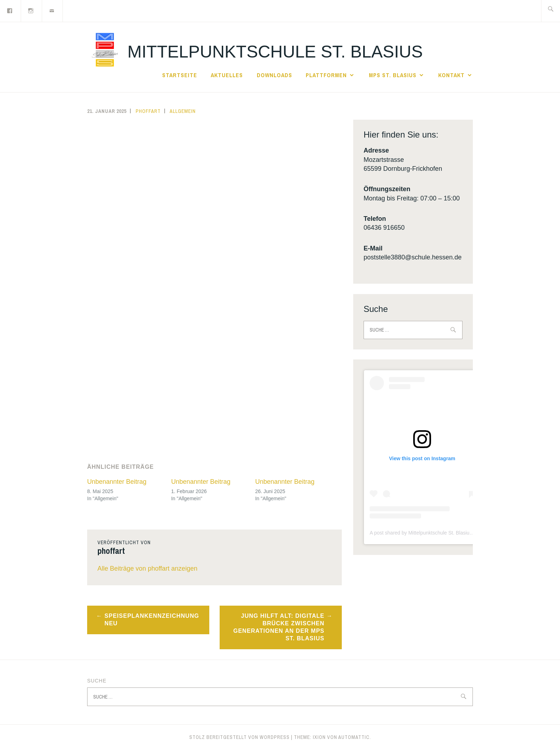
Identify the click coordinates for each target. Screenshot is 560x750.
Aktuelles (227, 75)
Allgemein (183, 111)
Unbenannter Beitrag (117, 482)
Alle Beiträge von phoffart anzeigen (147, 568)
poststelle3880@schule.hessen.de (412, 257)
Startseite (180, 75)
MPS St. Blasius (393, 75)
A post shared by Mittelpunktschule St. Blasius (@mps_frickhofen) (443, 533)
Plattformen (326, 75)
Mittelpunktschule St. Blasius (275, 52)
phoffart (148, 111)
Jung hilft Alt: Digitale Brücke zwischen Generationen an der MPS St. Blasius (279, 627)
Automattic (354, 737)
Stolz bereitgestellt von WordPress (239, 737)
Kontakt (451, 75)
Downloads (274, 75)
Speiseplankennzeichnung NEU (152, 620)
